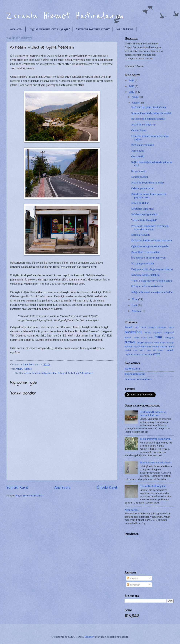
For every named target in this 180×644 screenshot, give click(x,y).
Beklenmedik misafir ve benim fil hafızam (153, 414)
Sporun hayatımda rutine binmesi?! (151, 113)
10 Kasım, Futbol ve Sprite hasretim (152, 240)
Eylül (135, 305)
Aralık (135, 97)
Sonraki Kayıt (17, 487)
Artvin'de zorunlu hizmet (93, 29)
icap (172, 343)
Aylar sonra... (132, 510)
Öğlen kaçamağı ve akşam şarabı (150, 246)
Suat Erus (29, 364)
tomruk (170, 350)
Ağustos (137, 311)
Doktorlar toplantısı (142, 209)
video (137, 354)
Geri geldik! (138, 156)
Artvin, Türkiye (24, 369)
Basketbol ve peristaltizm (146, 252)
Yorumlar (133, 585)
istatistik (128, 347)
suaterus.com (132, 369)
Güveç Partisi (139, 130)
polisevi (89, 373)
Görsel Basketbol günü (153, 486)
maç (135, 350)
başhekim (157, 333)
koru (149, 347)
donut (144, 338)
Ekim (135, 299)
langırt (163, 346)
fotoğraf (62, 373)
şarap (156, 354)
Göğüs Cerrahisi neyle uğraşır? (49, 29)
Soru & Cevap (125, 29)
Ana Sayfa (16, 29)
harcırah (149, 343)
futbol (71, 373)
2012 (132, 92)
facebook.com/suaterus (138, 379)
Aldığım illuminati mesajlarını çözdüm (152, 292)
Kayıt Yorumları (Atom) (29, 496)
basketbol (133, 332)
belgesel (46, 373)
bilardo (128, 338)
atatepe (162, 327)
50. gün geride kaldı (143, 263)
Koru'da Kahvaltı (140, 235)
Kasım (136, 103)
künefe (155, 347)
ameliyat (152, 327)
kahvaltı (142, 346)
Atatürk (36, 373)
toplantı (129, 354)
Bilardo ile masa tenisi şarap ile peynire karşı (149, 196)
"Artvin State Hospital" (144, 220)
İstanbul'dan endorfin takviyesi (149, 258)
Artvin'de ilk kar (140, 203)
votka (143, 354)
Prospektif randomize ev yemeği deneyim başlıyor (150, 228)
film (54, 373)
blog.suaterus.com (135, 374)
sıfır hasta (158, 350)
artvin (28, 373)
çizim (149, 354)
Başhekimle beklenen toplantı (148, 119)
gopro (140, 342)
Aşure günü (138, 151)
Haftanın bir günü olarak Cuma (149, 107)
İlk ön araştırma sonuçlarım (155, 439)
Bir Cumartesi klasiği (143, 145)
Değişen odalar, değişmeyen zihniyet (152, 269)
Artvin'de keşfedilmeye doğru (148, 183)
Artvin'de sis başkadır (143, 125)
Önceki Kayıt (107, 487)
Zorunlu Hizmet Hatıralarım (65, 16)
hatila (157, 343)
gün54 (80, 373)
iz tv (135, 347)
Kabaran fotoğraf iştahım (145, 275)
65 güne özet (139, 171)
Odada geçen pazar (143, 188)
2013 (132, 86)
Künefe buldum (140, 177)
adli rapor (141, 327)
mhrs (142, 350)
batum (148, 333)
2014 (132, 80)
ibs (167, 343)
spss (149, 350)
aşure (171, 327)
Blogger (89, 637)
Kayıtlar (133, 578)
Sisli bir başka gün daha (144, 214)
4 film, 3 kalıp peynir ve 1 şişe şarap (152, 281)
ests (151, 338)
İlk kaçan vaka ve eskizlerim (147, 286)
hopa (163, 343)
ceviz (136, 338)
